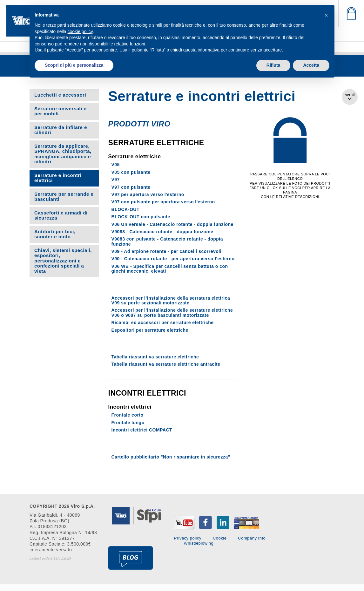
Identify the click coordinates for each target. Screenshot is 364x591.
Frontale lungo (128, 423)
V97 (116, 180)
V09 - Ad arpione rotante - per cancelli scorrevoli (167, 251)
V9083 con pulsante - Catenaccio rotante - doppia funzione (167, 241)
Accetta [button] (311, 65)
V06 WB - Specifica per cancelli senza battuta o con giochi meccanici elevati (170, 269)
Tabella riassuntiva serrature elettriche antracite (166, 364)
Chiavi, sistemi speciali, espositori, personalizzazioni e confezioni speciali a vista (63, 261)
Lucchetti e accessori (60, 95)
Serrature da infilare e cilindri (61, 130)
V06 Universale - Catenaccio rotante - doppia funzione (172, 224)
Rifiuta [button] (273, 65)
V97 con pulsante (131, 187)
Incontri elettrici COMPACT (142, 430)
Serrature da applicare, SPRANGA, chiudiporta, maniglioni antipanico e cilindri (63, 154)
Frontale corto (128, 415)
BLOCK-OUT (126, 209)
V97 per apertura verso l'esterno (148, 194)
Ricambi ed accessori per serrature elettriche (163, 323)
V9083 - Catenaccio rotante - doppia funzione (162, 232)
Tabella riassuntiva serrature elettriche (155, 357)
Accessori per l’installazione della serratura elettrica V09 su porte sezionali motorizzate (171, 300)
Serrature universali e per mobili (60, 111)
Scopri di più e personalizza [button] (74, 65)
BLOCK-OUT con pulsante (141, 217)
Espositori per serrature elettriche (150, 330)
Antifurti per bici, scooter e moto (55, 234)
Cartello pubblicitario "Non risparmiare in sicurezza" (171, 457)
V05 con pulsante (131, 172)
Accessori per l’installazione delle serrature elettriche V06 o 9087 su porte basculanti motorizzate (172, 312)
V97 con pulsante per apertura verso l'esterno (163, 202)
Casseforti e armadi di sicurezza (61, 215)
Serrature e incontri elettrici (58, 178)
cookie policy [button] (80, 31)
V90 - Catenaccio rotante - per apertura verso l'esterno (173, 259)
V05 (116, 165)
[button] (326, 15)
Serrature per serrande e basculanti (64, 197)
